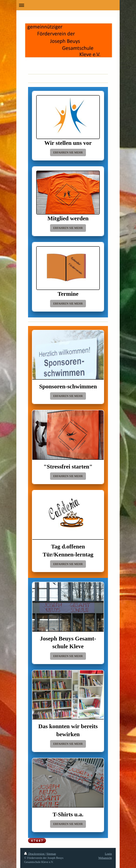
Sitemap (51, 854)
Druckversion (35, 854)
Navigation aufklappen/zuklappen (68, 5)
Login (108, 854)
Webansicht (105, 858)
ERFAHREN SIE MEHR (68, 152)
